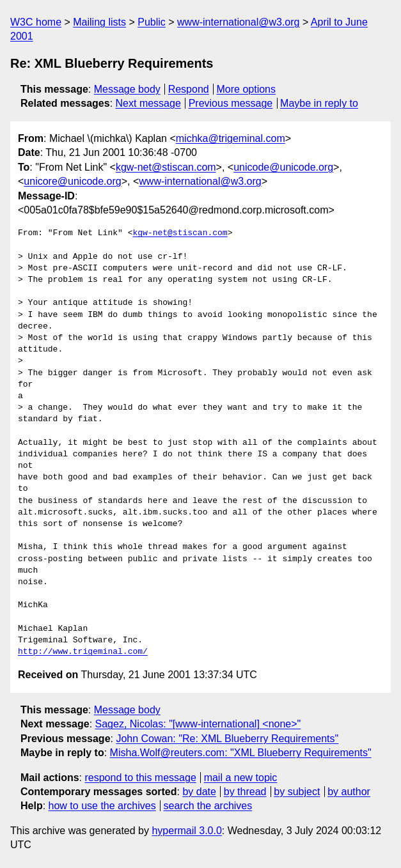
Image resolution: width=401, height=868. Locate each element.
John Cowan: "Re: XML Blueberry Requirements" (227, 739)
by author (349, 792)
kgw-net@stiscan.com (166, 167)
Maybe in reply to (319, 103)
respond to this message (140, 778)
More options (247, 89)
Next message (148, 103)
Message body (127, 89)
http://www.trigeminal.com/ (83, 652)
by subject (297, 792)
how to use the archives (102, 806)
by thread (245, 792)
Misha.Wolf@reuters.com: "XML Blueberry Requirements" (241, 753)
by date (199, 792)
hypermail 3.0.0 (186, 831)
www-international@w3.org (238, 22)
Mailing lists (99, 22)
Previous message (231, 103)
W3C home (36, 22)
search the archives (208, 806)
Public (152, 22)
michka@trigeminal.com (231, 138)
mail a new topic (241, 778)
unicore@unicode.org (72, 181)
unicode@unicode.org (283, 167)
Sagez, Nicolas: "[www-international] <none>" (198, 724)
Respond (189, 89)
